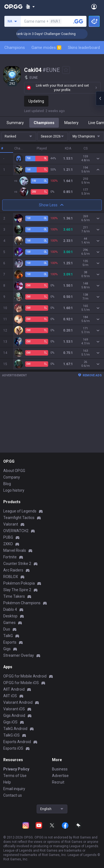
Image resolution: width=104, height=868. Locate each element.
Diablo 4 (10, 609)
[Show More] (30, 7)
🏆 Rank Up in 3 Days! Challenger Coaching (52, 34)
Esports (10, 642)
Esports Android (17, 742)
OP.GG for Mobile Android (25, 676)
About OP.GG (14, 471)
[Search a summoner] (78, 21)
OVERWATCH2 (16, 531)
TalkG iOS (11, 735)
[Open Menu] (94, 7)
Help (7, 782)
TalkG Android (15, 729)
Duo (7, 629)
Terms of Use (15, 776)
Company (12, 477)
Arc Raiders (13, 570)
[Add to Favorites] (66, 70)
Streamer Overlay (19, 655)
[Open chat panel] (100, 98)
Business (60, 769)
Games (9, 623)
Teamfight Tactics (19, 518)
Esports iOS (13, 748)
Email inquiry (14, 789)
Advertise (60, 776)
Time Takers (14, 596)
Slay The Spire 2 (17, 590)
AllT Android (14, 689)
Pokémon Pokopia (19, 583)
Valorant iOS (14, 709)
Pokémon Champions (22, 603)
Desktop (10, 616)
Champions (15, 48)
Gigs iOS (10, 722)
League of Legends (20, 511)
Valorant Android (18, 702)
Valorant (11, 524)
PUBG (8, 537)
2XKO (8, 544)
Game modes (46, 48)
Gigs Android (14, 715)
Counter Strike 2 (17, 564)
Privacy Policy (16, 769)
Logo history (14, 490)
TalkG (8, 636)
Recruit (58, 782)
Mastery (71, 123)
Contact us (13, 795)
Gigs (7, 649)
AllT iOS (10, 696)
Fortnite (10, 557)
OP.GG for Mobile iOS (21, 683)
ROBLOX (11, 577)
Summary (15, 123)
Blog (7, 484)
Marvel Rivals (15, 550)
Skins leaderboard (84, 48)
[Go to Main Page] (13, 7)
